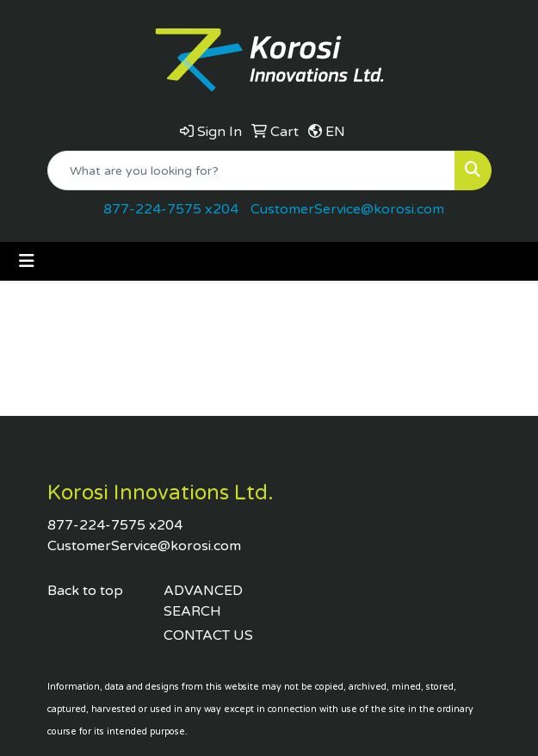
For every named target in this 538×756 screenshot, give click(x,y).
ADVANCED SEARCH (203, 601)
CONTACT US (208, 635)
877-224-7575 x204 (171, 209)
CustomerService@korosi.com (347, 209)
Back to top (85, 591)
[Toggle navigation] (27, 261)
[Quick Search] (251, 170)
